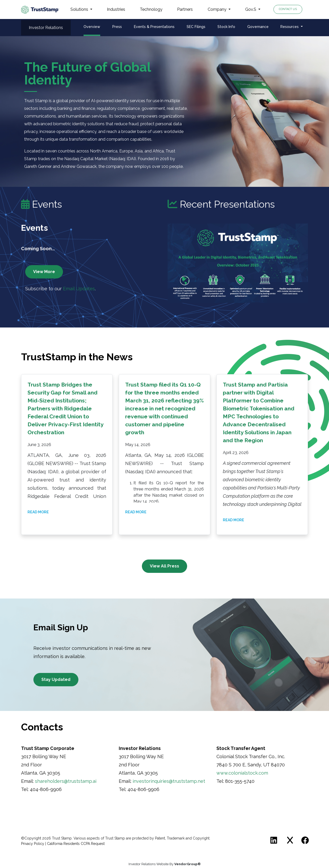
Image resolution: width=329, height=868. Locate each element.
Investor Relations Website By (165, 864)
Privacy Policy (33, 844)
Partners (185, 9)
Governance (258, 27)
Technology (151, 9)
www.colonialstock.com (242, 773)
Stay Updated (56, 679)
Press (117, 27)
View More (44, 272)
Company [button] (218, 9)
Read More (38, 512)
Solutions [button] (80, 9)
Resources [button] (290, 27)
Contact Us (288, 9)
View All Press (164, 566)
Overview (92, 27)
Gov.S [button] (251, 9)
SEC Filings (196, 27)
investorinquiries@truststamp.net (169, 781)
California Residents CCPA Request (76, 844)
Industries (116, 9)
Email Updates (79, 289)
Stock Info (226, 27)
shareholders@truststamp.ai (66, 781)
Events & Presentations (154, 27)
